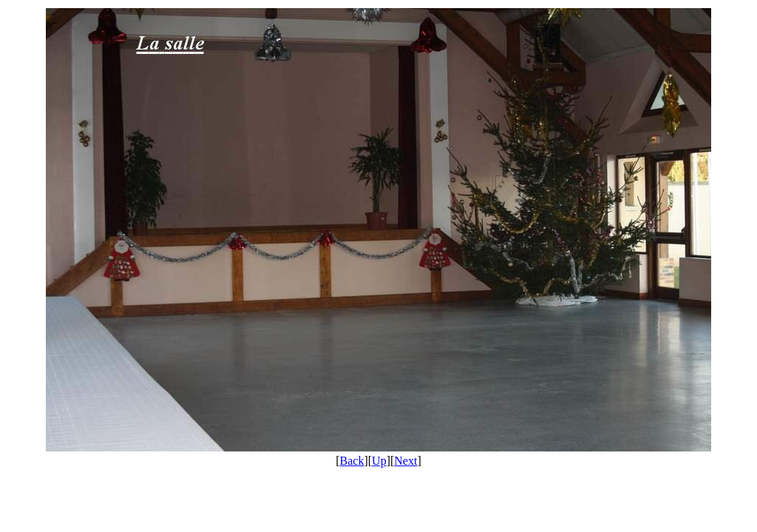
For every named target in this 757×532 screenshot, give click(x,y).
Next (405, 461)
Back (352, 461)
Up (379, 461)
